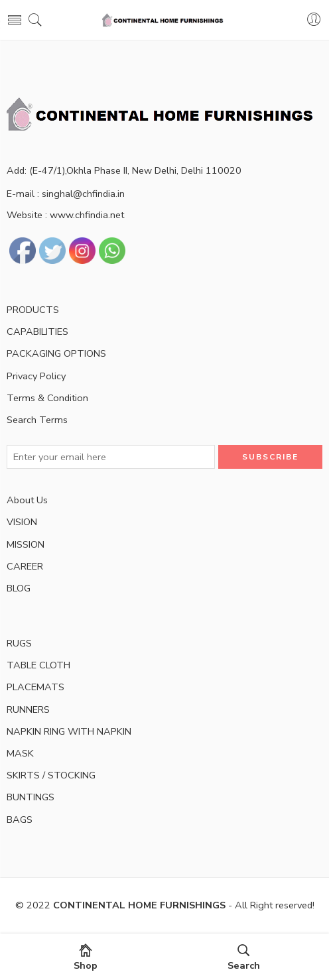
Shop (86, 958)
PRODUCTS (33, 310)
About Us (27, 500)
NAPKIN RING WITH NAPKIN (69, 731)
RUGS (19, 643)
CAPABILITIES (37, 332)
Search (244, 958)
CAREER (25, 566)
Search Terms (37, 420)
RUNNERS (28, 709)
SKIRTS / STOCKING (51, 775)
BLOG (19, 588)
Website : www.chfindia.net (65, 215)
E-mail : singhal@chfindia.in (66, 194)
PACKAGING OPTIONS (56, 353)
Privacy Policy (36, 376)
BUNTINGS (31, 797)
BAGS (20, 820)
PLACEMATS (35, 687)
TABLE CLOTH (38, 665)
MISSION (26, 544)
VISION (22, 522)
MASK (20, 753)
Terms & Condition (47, 398)
